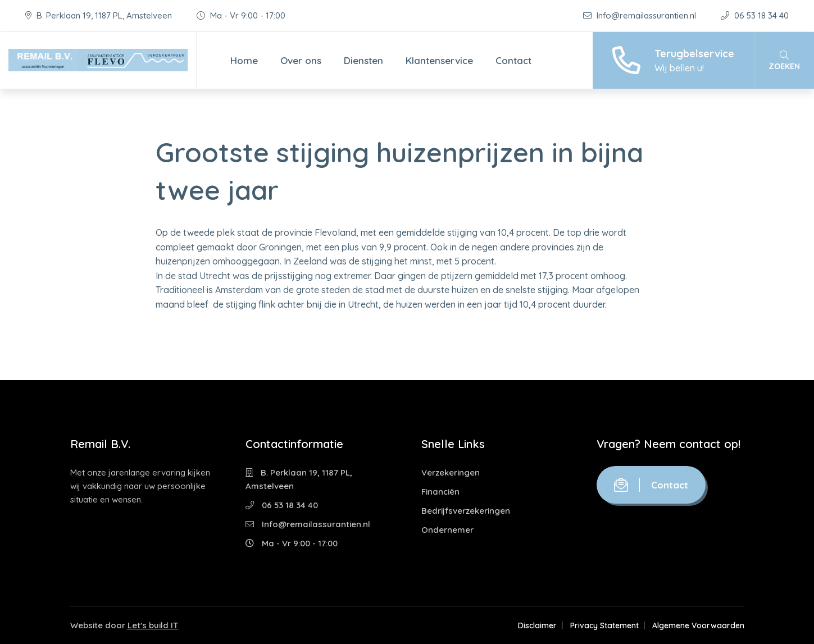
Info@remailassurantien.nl (641, 15)
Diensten (363, 60)
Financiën (440, 492)
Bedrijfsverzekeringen (466, 511)
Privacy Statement (604, 625)
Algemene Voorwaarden (698, 625)
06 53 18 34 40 (755, 15)
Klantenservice (439, 60)
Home (244, 60)
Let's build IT (153, 625)
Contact (513, 60)
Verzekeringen (451, 472)
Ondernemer (447, 530)
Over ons (301, 60)
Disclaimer (537, 625)
